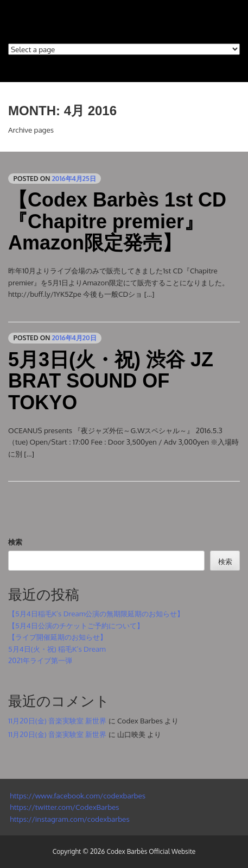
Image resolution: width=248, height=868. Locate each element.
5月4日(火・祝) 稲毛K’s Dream (57, 649)
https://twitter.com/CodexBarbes (64, 807)
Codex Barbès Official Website (151, 851)
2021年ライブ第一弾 (40, 660)
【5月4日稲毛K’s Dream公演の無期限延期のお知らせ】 (96, 613)
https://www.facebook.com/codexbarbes (77, 795)
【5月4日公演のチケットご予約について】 (76, 625)
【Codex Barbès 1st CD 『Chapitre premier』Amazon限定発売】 (117, 221)
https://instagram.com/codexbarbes (69, 819)
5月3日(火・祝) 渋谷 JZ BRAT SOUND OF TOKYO (111, 381)
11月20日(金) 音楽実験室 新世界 (57, 720)
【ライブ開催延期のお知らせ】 (58, 637)
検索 (15, 542)
